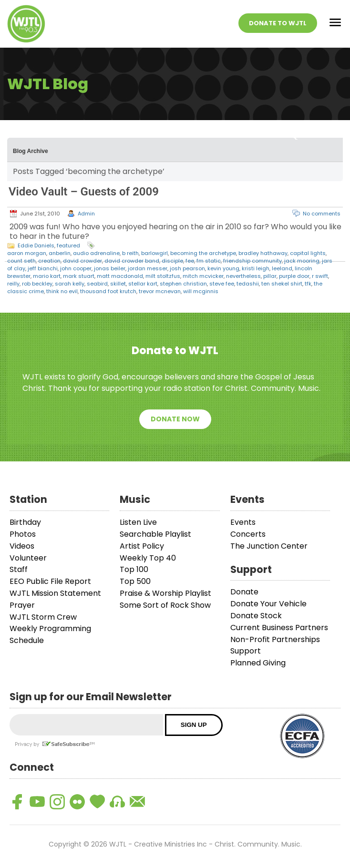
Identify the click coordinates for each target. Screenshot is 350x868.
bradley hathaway (263, 253)
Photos (23, 534)
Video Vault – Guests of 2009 (84, 192)
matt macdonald (120, 276)
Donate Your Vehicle (268, 604)
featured (68, 245)
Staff (19, 569)
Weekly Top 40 (148, 558)
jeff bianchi (43, 268)
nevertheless (243, 276)
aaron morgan (27, 253)
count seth (21, 261)
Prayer (22, 605)
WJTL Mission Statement (55, 593)
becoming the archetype (203, 253)
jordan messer (148, 268)
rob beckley (37, 284)
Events (243, 522)
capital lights (308, 253)
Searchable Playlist (155, 534)
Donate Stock (256, 616)
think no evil (62, 291)
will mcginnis (201, 291)
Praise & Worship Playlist (165, 593)
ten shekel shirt (282, 284)
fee (190, 261)
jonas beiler (110, 268)
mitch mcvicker (203, 276)
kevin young (223, 268)
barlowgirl (154, 253)
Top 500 (135, 581)
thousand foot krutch (108, 291)
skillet (118, 284)
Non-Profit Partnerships (275, 639)
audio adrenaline (96, 253)
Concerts (248, 534)
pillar (270, 276)
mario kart (47, 276)
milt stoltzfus (163, 276)
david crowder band (132, 261)
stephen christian (183, 284)
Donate (244, 592)
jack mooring (302, 261)
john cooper (76, 268)
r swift (320, 276)
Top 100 (134, 569)
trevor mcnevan (160, 291)
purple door (294, 276)
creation (49, 261)
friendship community (252, 261)
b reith (130, 253)
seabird (97, 284)
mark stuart (79, 276)
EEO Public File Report (50, 581)
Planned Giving (258, 663)
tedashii (248, 284)
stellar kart (143, 284)
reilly (13, 284)
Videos (22, 546)
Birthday (25, 522)
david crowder (82, 261)
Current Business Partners (279, 628)
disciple (172, 261)
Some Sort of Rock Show (165, 605)
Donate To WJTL (278, 23)
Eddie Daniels (36, 245)
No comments (322, 214)
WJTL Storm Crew (43, 617)
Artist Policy (142, 546)
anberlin (60, 253)
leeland (282, 268)
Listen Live (138, 522)
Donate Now (175, 419)
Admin (86, 214)
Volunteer (28, 558)
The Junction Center (269, 546)
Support (246, 651)
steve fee (222, 284)
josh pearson (187, 268)
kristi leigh (256, 268)
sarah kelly (70, 284)
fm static (209, 261)
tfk (308, 284)
